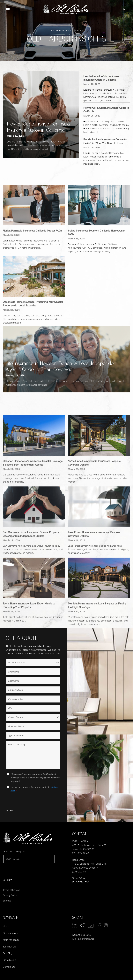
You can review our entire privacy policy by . (34, 789)
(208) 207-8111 (81, 872)
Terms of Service (11, 890)
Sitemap (7, 901)
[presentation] (28, 800)
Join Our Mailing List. (16, 851)
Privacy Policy (10, 895)
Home (6, 926)
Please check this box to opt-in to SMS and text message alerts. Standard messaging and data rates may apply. (35, 778)
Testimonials (9, 947)
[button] (124, 9)
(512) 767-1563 (81, 882)
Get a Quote (9, 960)
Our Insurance (11, 933)
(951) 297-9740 (81, 853)
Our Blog (8, 953)
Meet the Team (11, 940)
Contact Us (9, 967)
